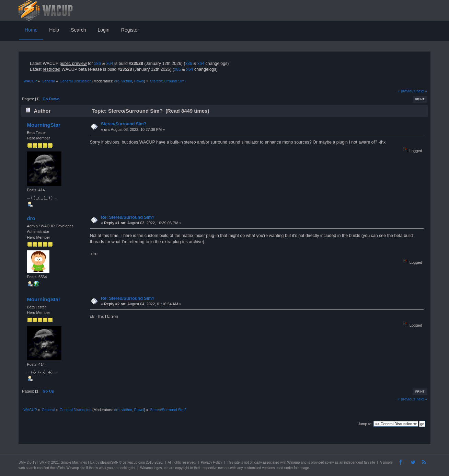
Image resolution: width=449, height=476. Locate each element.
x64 (110, 64)
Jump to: (365, 424)
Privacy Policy (211, 462)
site (237, 462)
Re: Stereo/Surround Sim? (128, 217)
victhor (127, 81)
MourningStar (43, 125)
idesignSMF (109, 462)
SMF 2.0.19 (27, 462)
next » (422, 91)
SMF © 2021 (49, 462)
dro (117, 81)
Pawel (139, 81)
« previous (406, 91)
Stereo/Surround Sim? (124, 124)
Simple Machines (74, 462)
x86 (97, 64)
